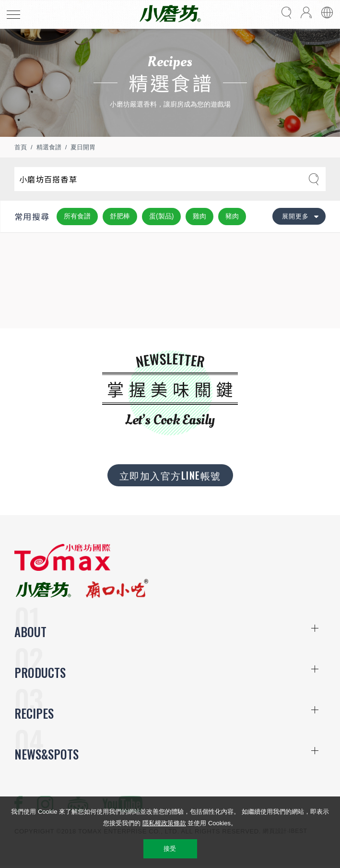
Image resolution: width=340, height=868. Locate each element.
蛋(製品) (161, 216)
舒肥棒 (120, 216)
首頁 (21, 147)
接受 (170, 849)
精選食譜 (49, 147)
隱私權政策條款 (164, 823)
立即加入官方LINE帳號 (170, 475)
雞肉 (199, 216)
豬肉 (232, 216)
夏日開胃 (83, 147)
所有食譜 (77, 216)
